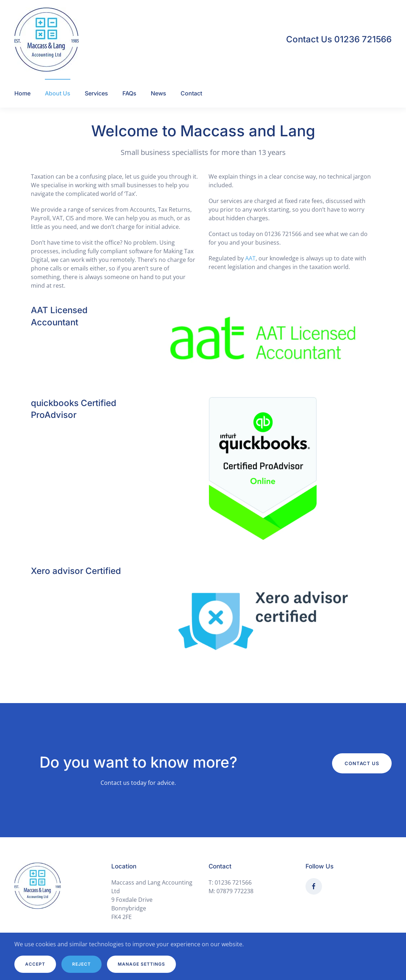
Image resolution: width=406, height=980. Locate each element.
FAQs (129, 93)
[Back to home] (47, 39)
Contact (191, 93)
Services (96, 93)
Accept (35, 964)
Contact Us (362, 763)
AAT (250, 258)
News (158, 93)
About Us (58, 93)
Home (22, 93)
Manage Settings (141, 964)
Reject (81, 964)
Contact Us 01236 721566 (339, 39)
